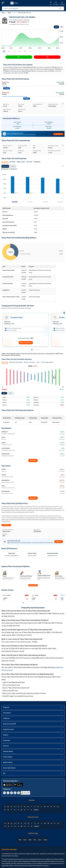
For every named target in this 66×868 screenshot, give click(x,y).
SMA (11, 393)
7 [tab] (41, 603)
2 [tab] (35, 350)
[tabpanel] (26, 329)
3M (20, 51)
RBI (35, 840)
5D (9, 51)
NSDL (46, 840)
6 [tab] (38, 603)
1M (14, 51)
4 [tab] (32, 603)
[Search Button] (60, 8)
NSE (56, 27)
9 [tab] (47, 603)
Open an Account (26, 343)
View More (33, 461)
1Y (30, 51)
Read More (6, 525)
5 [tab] (35, 603)
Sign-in (59, 542)
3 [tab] (38, 350)
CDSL (40, 840)
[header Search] (31, 9)
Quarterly (5, 166)
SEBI (30, 840)
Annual (13, 166)
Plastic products (18, 20)
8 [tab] (44, 603)
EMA (4, 393)
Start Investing (33, 585)
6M (25, 51)
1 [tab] (32, 350)
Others (36, 810)
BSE (62, 27)
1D (4, 51)
